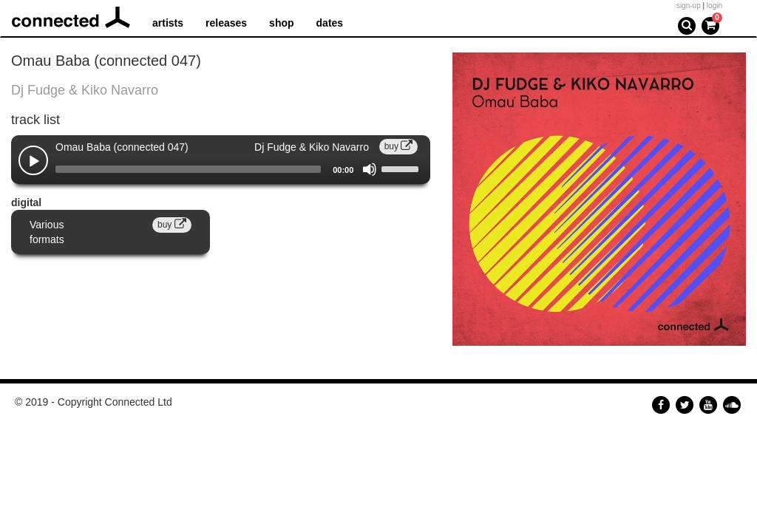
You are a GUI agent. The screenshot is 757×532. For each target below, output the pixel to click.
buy (399, 146)
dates (330, 23)
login (714, 6)
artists (168, 23)
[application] (221, 169)
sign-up (689, 6)
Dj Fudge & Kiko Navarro (85, 90)
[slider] (188, 169)
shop (281, 23)
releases (226, 23)
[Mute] (370, 169)
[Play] (34, 162)
